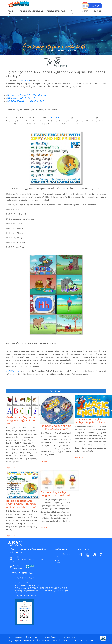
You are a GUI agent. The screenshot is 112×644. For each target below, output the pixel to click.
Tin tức (72, 12)
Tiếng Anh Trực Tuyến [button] (57, 11)
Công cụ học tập (23, 80)
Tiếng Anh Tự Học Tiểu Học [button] (31, 11)
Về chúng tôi (97, 12)
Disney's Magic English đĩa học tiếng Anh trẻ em (27, 95)
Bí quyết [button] (84, 11)
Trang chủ (10, 12)
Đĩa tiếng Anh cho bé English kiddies (22, 98)
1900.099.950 (18, 568)
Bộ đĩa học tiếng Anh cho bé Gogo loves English (26, 101)
